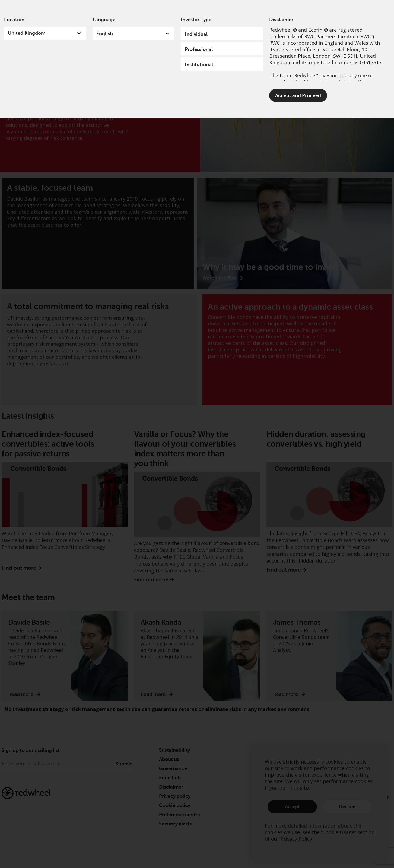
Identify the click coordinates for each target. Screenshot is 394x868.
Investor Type (196, 20)
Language (104, 20)
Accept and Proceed (298, 95)
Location (14, 20)
